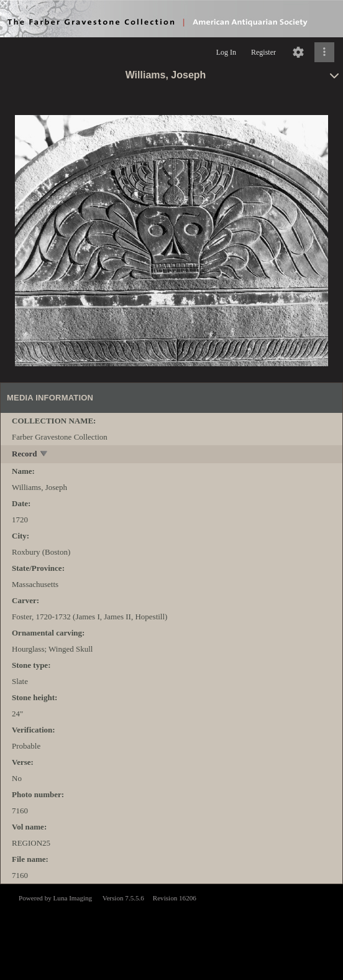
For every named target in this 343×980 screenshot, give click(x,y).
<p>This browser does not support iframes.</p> (171, 931)
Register (263, 52)
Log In (226, 52)
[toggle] (44, 455)
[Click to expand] (324, 52)
